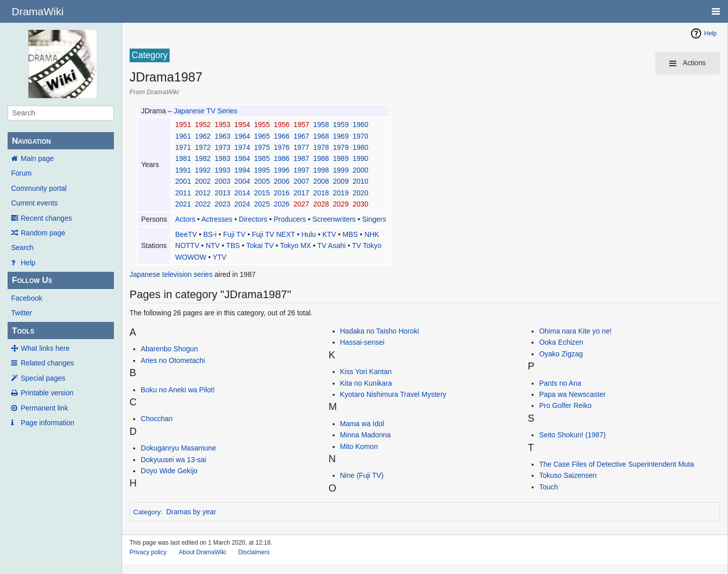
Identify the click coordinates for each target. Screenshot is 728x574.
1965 (262, 136)
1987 (301, 158)
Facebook (27, 298)
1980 (360, 147)
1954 (242, 125)
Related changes (47, 363)
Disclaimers (254, 552)
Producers (290, 219)
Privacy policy (148, 552)
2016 (282, 193)
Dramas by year (191, 512)
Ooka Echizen (561, 342)
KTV (329, 234)
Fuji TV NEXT (273, 234)
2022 (203, 204)
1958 (321, 125)
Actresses (217, 219)
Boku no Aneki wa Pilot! (178, 390)
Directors (253, 219)
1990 (360, 158)
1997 (301, 170)
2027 (301, 204)
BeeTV (186, 234)
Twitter (22, 313)
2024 (242, 204)
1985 (262, 158)
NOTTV (187, 245)
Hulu (309, 234)
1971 (183, 147)
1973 (223, 147)
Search (22, 248)
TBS (233, 245)
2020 (360, 193)
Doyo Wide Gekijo (169, 471)
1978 (321, 147)
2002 (203, 181)
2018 (321, 193)
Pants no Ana (560, 383)
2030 (360, 204)
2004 (242, 181)
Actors (185, 219)
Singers (374, 219)
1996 (282, 170)
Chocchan (157, 419)
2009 (341, 181)
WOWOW (191, 257)
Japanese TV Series (206, 111)
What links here (45, 348)
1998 (321, 170)
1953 (223, 125)
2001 (183, 181)
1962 (203, 136)
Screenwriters (334, 219)
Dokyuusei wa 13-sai (173, 460)
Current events (34, 203)
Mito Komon (359, 446)
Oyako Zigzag (561, 354)
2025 (262, 204)
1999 (341, 170)
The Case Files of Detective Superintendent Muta (617, 464)
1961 (183, 136)
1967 (301, 136)
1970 (360, 136)
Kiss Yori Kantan (366, 372)
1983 (223, 158)
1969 (341, 136)
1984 (242, 158)
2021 (183, 204)
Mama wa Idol (362, 424)
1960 (360, 125)
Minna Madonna (366, 435)
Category (147, 512)
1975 (262, 147)
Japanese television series (171, 274)
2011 (183, 193)
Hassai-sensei (362, 342)
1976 (282, 147)
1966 (282, 136)
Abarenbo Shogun (169, 349)
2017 (301, 193)
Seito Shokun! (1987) (573, 435)
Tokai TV (260, 245)
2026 (282, 204)
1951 (183, 125)
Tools (23, 331)
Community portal (39, 188)
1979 (341, 147)
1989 (341, 158)
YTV (219, 257)
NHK (372, 234)
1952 (203, 125)
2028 (321, 204)
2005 (262, 181)
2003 (223, 181)
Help (28, 263)
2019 (341, 193)
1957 (301, 125)
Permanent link (44, 408)
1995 (262, 170)
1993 (223, 170)
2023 (223, 204)
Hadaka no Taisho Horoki (380, 331)
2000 (360, 170)
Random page (43, 233)
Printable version (47, 393)
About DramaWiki (202, 552)
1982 (203, 158)
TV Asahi (332, 245)
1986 (282, 158)
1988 (321, 158)
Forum (21, 173)
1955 (262, 125)
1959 (341, 125)
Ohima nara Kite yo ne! (575, 331)
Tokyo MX (295, 245)
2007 (301, 181)
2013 (223, 193)
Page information (48, 423)
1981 (183, 158)
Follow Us (32, 280)
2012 (203, 193)
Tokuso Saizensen (568, 475)
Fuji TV (234, 234)
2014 (242, 193)
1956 (282, 125)
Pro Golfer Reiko (565, 405)
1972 (203, 147)
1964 (242, 136)
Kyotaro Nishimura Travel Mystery (393, 394)
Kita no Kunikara (366, 383)
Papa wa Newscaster (573, 394)
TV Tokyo (367, 245)
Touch (549, 487)
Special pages (43, 378)
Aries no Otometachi (173, 360)
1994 (242, 170)
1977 (301, 147)
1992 (203, 170)
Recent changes (46, 218)
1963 (223, 136)
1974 (242, 147)
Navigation (31, 141)
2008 (321, 181)
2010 (360, 181)
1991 (183, 170)
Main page (37, 158)
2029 (341, 204)
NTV (213, 245)
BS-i (210, 234)
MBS (350, 234)
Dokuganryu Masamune (178, 448)
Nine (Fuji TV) (362, 475)
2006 (282, 181)
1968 (321, 136)
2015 (262, 193)
